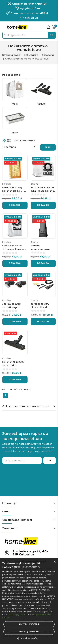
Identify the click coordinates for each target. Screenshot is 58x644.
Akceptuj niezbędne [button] (29, 632)
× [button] (55, 562)
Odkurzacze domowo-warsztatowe (26, 406)
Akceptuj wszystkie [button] (29, 624)
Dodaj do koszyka (15, 206)
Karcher (7, 184)
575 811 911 (32, 18)
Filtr (48, 147)
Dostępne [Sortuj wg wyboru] (20, 147)
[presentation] (28, 476)
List (9, 141)
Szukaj (52, 35)
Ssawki (41, 104)
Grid (4, 141)
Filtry (15, 133)
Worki (15, 104)
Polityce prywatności (18, 615)
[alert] (29, 601)
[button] (29, 639)
